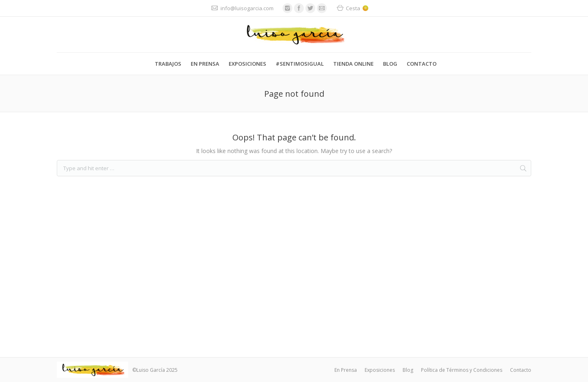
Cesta (357, 8)
